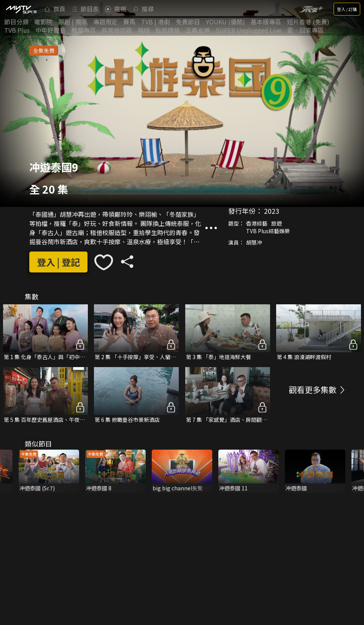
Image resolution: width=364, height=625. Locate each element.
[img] (21, 9)
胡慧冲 (254, 242)
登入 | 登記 (58, 262)
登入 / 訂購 (347, 9)
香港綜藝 (257, 223)
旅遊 (277, 223)
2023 (272, 211)
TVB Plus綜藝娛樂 (268, 231)
